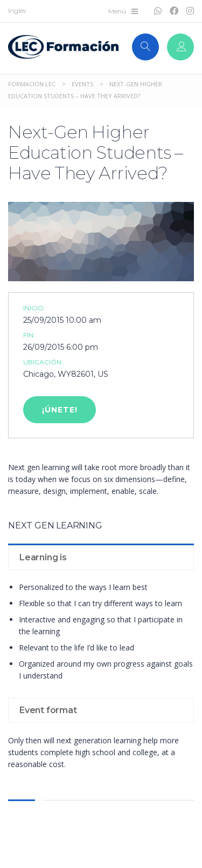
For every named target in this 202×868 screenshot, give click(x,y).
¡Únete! (60, 410)
